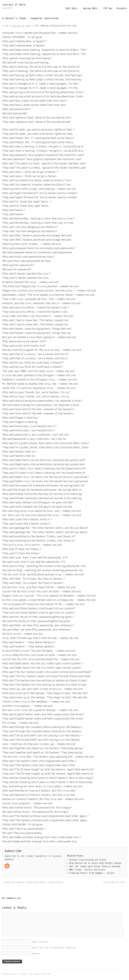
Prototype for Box (115, 882)
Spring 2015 (90, 8)
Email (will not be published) (54, 948)
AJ (7, 26)
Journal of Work (14, 5)
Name (40, 942)
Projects (122, 8)
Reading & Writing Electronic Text (59, 26)
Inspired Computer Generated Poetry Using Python (33, 882)
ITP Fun (108, 8)
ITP (37, 26)
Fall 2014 (71, 8)
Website (36, 954)
